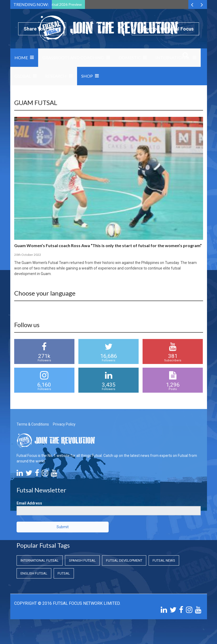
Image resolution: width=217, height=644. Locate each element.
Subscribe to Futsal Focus (165, 29)
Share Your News (42, 29)
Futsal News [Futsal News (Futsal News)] (164, 560)
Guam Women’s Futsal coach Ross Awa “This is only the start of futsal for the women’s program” (108, 245)
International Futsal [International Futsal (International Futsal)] (40, 560)
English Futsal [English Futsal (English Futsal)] (34, 573)
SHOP (87, 76)
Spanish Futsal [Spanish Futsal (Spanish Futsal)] (82, 560)
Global (23, 76)
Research (56, 76)
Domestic (130, 58)
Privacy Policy (64, 424)
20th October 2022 (28, 255)
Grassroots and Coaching (73, 58)
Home (21, 58)
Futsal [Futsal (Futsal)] (64, 573)
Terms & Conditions (33, 424)
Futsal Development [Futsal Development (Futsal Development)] (124, 560)
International (173, 58)
